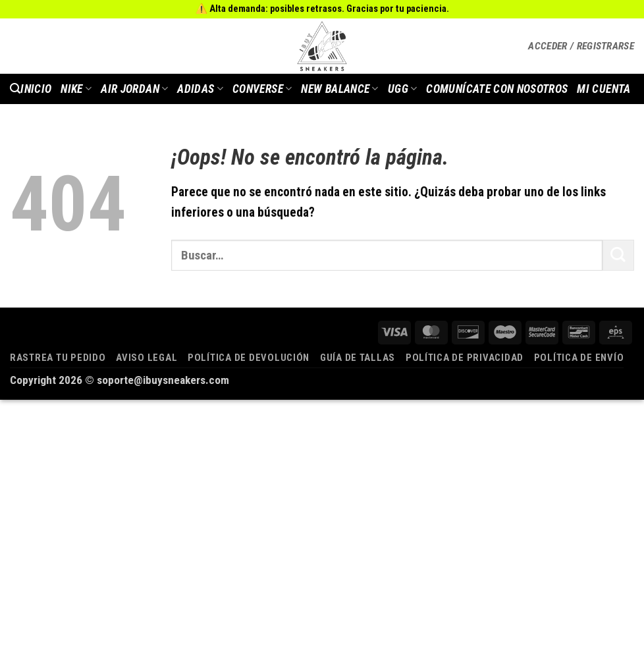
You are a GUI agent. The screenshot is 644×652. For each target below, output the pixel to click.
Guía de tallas (358, 358)
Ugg (403, 89)
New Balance (339, 89)
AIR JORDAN (134, 89)
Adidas (200, 89)
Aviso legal (147, 358)
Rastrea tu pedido (58, 358)
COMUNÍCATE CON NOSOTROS (497, 89)
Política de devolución (249, 358)
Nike (76, 89)
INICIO (36, 89)
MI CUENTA (604, 89)
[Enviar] (618, 255)
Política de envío (579, 358)
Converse (262, 89)
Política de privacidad (465, 358)
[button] (581, 46)
